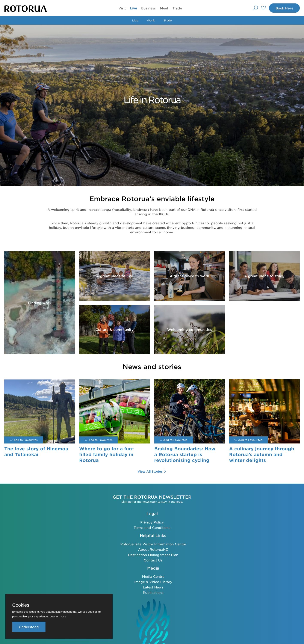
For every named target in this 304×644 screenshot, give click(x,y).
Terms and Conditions (152, 527)
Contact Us (153, 560)
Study (168, 20)
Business (148, 8)
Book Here (284, 8)
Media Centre (153, 576)
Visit (122, 8)
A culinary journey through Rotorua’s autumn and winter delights (262, 454)
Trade (177, 8)
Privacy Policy (152, 522)
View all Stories (152, 471)
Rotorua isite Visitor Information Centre (153, 544)
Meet (164, 8)
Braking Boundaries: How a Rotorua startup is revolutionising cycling (185, 454)
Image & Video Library (153, 582)
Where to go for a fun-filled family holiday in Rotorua (107, 454)
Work (151, 20)
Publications (153, 592)
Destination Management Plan (153, 555)
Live (133, 8)
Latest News (153, 587)
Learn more (58, 616)
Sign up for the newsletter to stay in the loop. (152, 502)
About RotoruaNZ (153, 549)
